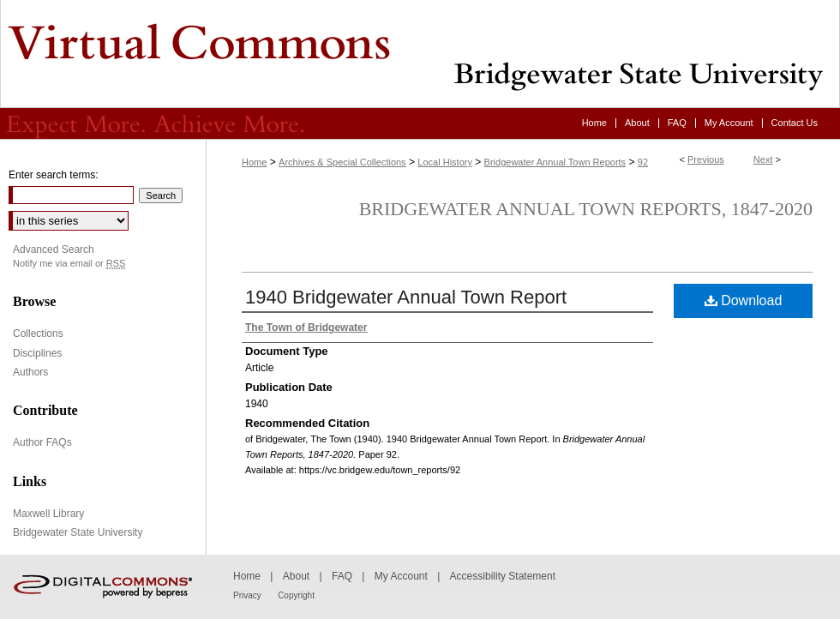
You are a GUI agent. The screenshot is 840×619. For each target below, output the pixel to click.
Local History (445, 162)
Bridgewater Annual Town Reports (555, 162)
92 (643, 162)
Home (254, 162)
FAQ (342, 576)
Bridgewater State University (78, 532)
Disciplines (37, 353)
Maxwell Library (48, 514)
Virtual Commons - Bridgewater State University (420, 54)
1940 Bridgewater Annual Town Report (406, 297)
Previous (706, 159)
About (296, 576)
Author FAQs (42, 442)
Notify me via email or (69, 264)
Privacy (247, 595)
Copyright (296, 595)
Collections (38, 334)
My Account (401, 576)
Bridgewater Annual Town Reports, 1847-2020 (586, 209)
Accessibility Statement (503, 576)
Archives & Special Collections (342, 162)
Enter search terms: (54, 175)
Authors (30, 372)
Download (744, 300)
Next (763, 159)
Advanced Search (54, 249)
